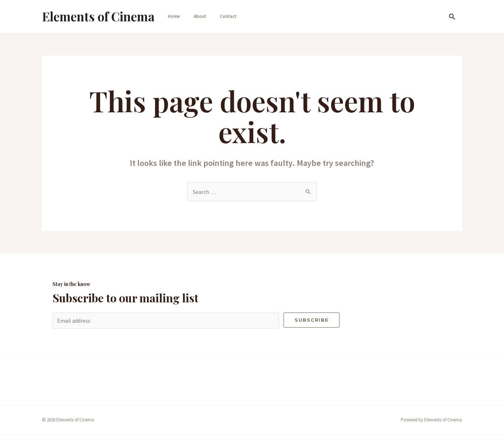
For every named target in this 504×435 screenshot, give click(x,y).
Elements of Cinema (98, 16)
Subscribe (312, 320)
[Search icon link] (452, 17)
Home (172, 16)
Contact (225, 16)
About (198, 16)
